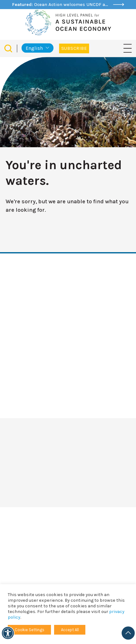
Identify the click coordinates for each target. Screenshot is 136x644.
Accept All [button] (70, 630)
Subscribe (74, 48)
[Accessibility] (8, 633)
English (34, 48)
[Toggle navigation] (128, 48)
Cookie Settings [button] (30, 630)
